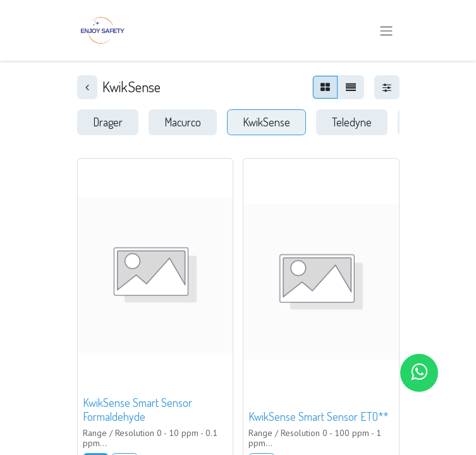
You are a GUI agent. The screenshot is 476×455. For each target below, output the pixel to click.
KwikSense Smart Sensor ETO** (318, 416)
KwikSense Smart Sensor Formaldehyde (137, 409)
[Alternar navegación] (386, 30)
